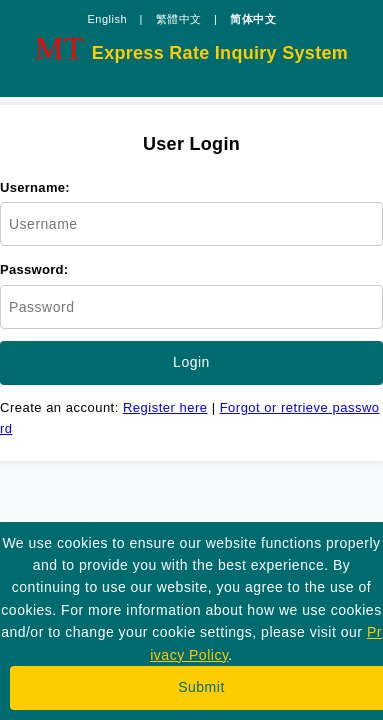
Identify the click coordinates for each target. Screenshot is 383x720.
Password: (34, 269)
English (107, 19)
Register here (165, 407)
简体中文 (253, 19)
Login (191, 362)
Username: (35, 187)
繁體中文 (179, 19)
